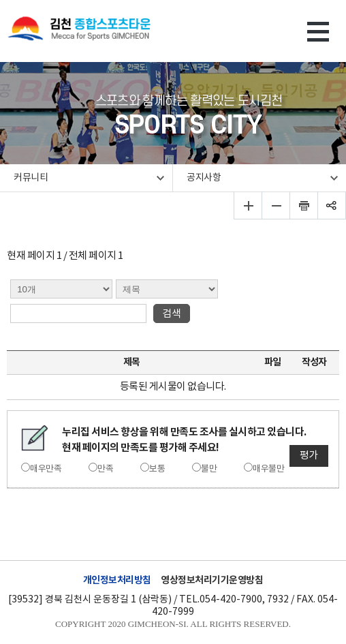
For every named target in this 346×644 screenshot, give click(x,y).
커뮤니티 (31, 178)
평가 (309, 456)
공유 (332, 205)
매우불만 (268, 469)
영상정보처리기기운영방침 (212, 580)
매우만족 (46, 469)
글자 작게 (276, 205)
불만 (209, 469)
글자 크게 (248, 205)
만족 (105, 469)
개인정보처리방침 (117, 580)
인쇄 (304, 205)
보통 (157, 469)
